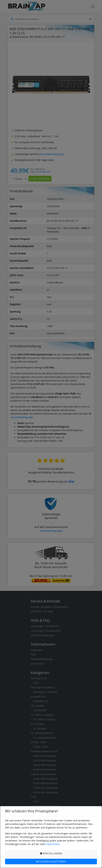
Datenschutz (53, 844)
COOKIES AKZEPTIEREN (51, 861)
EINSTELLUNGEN (51, 853)
